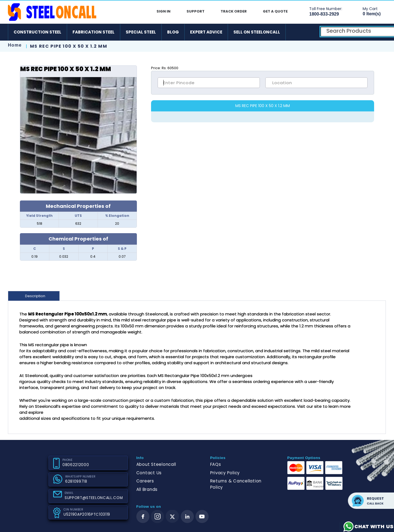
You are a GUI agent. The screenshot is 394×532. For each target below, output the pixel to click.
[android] (294, 32)
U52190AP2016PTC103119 (87, 514)
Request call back (371, 501)
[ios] (310, 32)
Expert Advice (206, 32)
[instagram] (158, 516)
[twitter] (172, 517)
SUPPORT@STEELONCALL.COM (94, 498)
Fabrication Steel (94, 32)
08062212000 (76, 465)
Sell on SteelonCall (257, 32)
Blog (173, 32)
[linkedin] (187, 516)
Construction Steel (37, 32)
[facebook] (143, 516)
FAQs (216, 464)
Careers (145, 481)
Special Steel (141, 32)
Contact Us (149, 473)
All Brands (147, 489)
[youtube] (202, 516)
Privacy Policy (225, 473)
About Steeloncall (156, 464)
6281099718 (76, 481)
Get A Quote (275, 11)
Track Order (234, 11)
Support (196, 11)
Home (15, 45)
